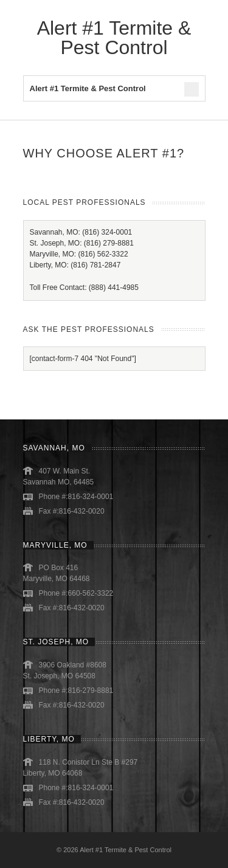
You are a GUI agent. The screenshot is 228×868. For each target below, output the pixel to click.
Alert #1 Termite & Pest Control (114, 38)
